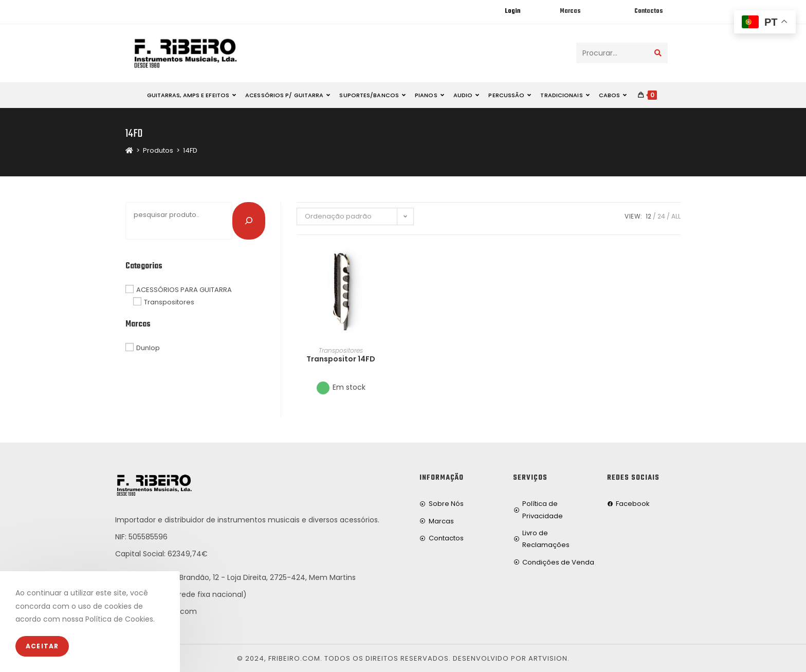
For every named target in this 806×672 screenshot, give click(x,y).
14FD (190, 150)
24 (661, 216)
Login (512, 11)
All (676, 216)
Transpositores (341, 350)
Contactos (648, 11)
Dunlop (148, 348)
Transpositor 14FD (341, 359)
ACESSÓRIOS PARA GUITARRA (184, 289)
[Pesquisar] (249, 221)
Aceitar (42, 646)
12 (648, 216)
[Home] (129, 150)
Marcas (570, 11)
